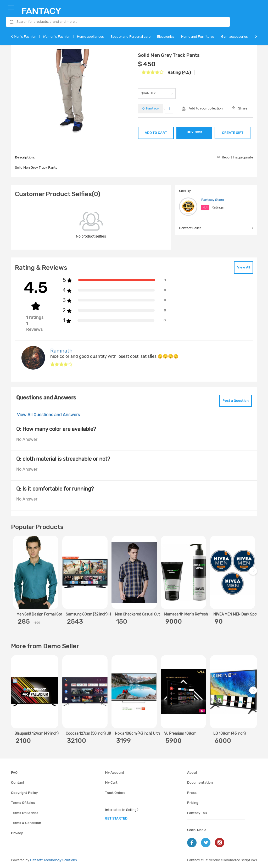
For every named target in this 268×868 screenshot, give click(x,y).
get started (116, 818)
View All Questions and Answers (48, 415)
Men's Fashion (25, 37)
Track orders (115, 793)
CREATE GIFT (233, 133)
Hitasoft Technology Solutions (54, 860)
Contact (18, 782)
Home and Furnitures (198, 37)
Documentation (200, 782)
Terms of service (25, 813)
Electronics (166, 37)
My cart (111, 782)
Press (192, 793)
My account (115, 773)
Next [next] (254, 574)
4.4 (205, 207)
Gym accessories (234, 37)
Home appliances (90, 37)
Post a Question (236, 401)
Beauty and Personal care (130, 37)
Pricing (193, 803)
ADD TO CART (156, 133)
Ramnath (61, 351)
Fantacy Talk (197, 813)
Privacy (17, 833)
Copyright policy (24, 793)
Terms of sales (23, 803)
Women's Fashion (57, 37)
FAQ (14, 773)
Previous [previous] (16, 574)
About (192, 773)
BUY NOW (194, 132)
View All (244, 267)
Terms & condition (26, 823)
